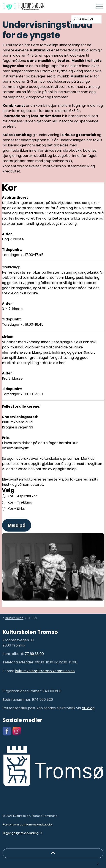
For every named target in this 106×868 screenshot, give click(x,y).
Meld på (17, 525)
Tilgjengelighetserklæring (22, 833)
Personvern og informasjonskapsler (28, 825)
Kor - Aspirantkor (22, 496)
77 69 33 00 (34, 654)
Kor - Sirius (16, 509)
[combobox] (86, 19)
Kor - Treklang (20, 502)
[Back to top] (53, 853)
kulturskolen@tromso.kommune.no (45, 671)
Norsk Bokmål (83, 19)
